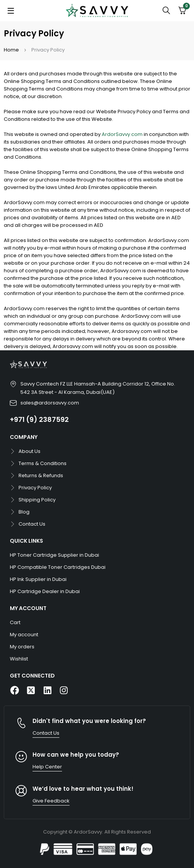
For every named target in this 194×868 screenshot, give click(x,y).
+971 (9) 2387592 (39, 419)
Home (11, 50)
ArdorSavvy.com (122, 134)
